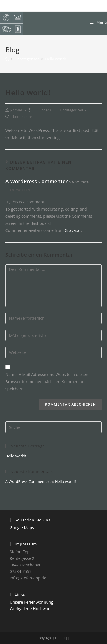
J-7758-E (17, 110)
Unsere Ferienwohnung (32, 602)
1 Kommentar (21, 117)
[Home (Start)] (7, 59)
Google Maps (22, 528)
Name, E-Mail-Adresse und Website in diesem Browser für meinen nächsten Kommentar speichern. (48, 382)
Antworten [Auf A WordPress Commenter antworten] (20, 190)
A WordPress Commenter (37, 181)
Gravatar (73, 230)
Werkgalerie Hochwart (30, 609)
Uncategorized (71, 110)
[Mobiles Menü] (99, 22)
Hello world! (16, 456)
